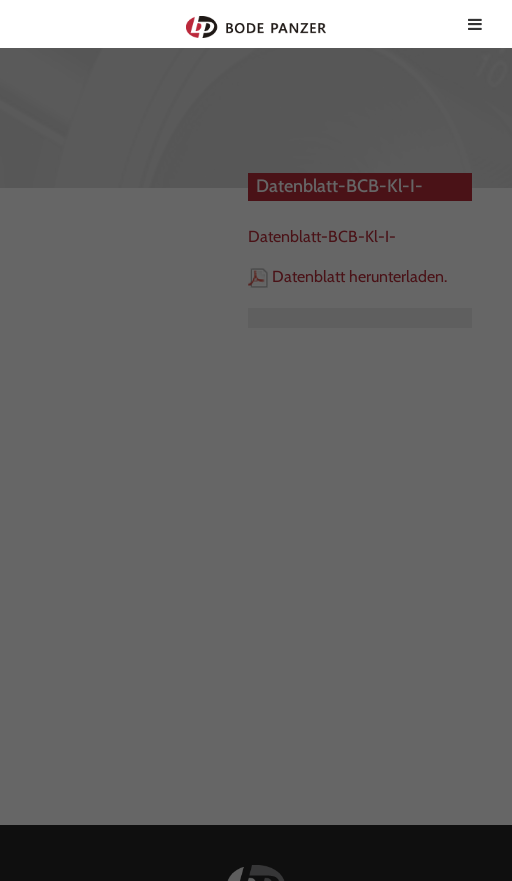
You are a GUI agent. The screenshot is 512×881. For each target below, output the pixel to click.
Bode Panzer (256, 24)
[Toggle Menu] (475, 24)
